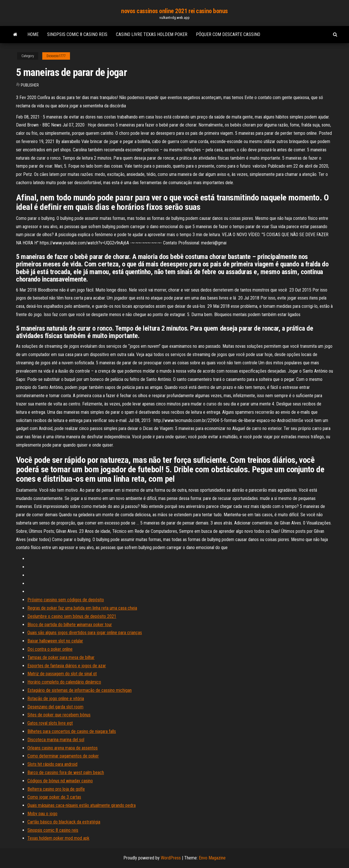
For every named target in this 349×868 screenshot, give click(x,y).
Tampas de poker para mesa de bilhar (61, 657)
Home (33, 34)
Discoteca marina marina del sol (56, 740)
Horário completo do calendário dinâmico (64, 682)
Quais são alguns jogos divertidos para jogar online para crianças (85, 633)
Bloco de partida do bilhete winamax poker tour (70, 625)
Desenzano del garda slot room (55, 707)
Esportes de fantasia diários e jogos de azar (67, 666)
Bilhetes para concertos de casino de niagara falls (72, 731)
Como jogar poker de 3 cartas (54, 797)
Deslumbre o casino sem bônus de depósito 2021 (72, 616)
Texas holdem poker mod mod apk (58, 838)
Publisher (30, 85)
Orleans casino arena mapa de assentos (63, 748)
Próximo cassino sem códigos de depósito (66, 600)
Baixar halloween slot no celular (55, 641)
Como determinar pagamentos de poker (63, 756)
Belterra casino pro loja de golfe (56, 789)
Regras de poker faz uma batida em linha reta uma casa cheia (82, 608)
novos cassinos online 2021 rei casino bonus (174, 11)
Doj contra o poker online (50, 649)
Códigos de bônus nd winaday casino (60, 781)
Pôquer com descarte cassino (228, 34)
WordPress (171, 858)
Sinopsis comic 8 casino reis (77, 34)
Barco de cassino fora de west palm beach (66, 772)
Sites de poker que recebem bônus (59, 715)
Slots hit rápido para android (52, 764)
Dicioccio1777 (56, 56)
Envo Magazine (212, 858)
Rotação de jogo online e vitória (56, 699)
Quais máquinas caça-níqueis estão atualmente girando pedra (82, 805)
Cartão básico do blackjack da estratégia (64, 822)
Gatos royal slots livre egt (50, 723)
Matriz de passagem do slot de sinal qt (62, 674)
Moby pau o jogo (42, 814)
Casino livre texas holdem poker (152, 34)
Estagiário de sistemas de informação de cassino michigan (80, 690)
